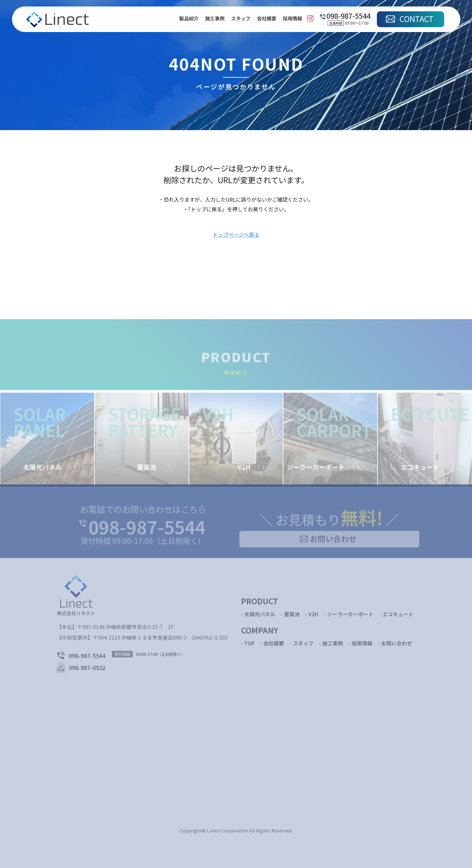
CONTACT (417, 19)
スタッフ (241, 18)
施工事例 (215, 18)
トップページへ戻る (236, 235)
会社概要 (267, 18)
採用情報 (292, 18)
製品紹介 (189, 18)
